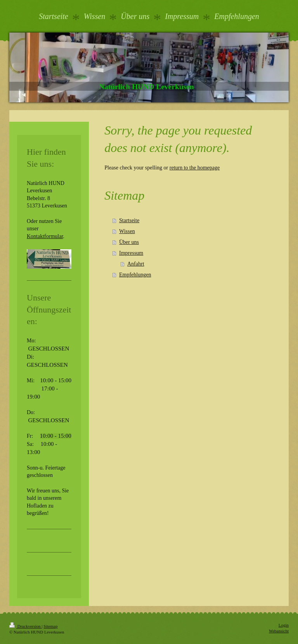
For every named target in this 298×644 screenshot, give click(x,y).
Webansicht (279, 631)
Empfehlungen (135, 275)
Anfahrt (136, 264)
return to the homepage (195, 168)
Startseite (129, 220)
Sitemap (50, 626)
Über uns (129, 242)
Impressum (131, 253)
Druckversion (25, 626)
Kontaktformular (45, 236)
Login (284, 625)
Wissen (127, 231)
